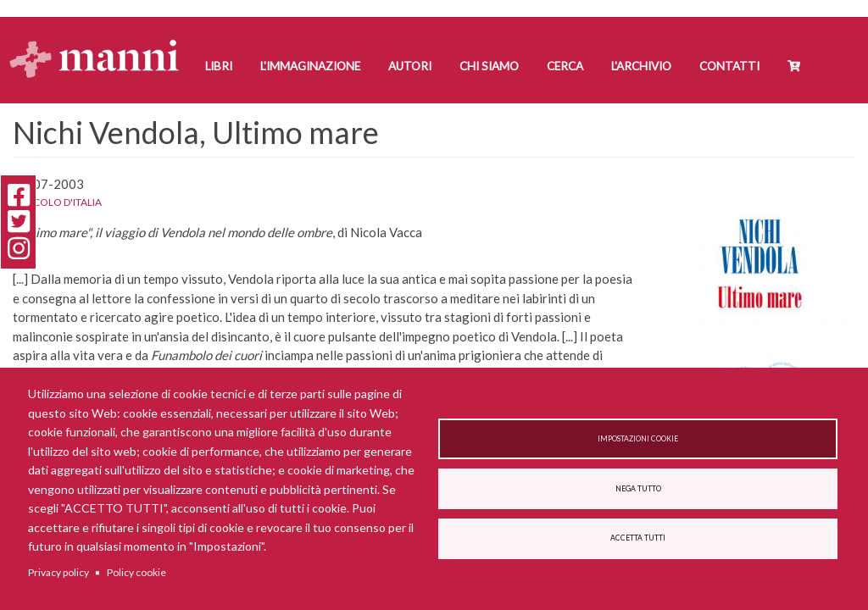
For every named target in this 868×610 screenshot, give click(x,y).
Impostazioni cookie (638, 439)
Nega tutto (638, 489)
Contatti (729, 66)
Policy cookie (136, 572)
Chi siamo (489, 66)
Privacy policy (58, 572)
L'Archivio (641, 66)
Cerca (565, 66)
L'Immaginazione (310, 66)
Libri (219, 66)
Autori (410, 66)
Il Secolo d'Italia (57, 202)
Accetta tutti (638, 538)
